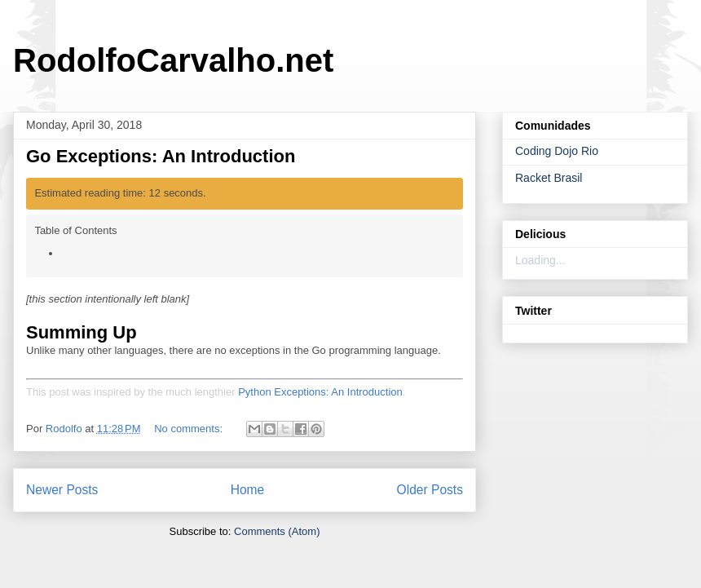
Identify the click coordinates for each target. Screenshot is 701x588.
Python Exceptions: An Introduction (320, 392)
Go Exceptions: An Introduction (161, 156)
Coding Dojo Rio (557, 151)
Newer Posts (62, 490)
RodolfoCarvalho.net (173, 60)
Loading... (540, 260)
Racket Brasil (549, 178)
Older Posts (430, 490)
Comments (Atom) (277, 531)
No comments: (190, 429)
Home (248, 490)
